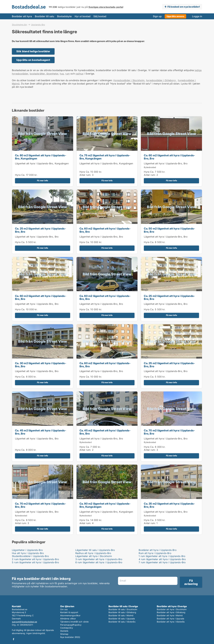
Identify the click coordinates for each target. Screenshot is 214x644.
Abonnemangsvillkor (70, 615)
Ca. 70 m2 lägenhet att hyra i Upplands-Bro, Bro (169, 432)
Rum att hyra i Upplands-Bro (155, 553)
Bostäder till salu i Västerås (122, 622)
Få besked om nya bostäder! (184, 7)
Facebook (14, 639)
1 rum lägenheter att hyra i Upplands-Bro (162, 556)
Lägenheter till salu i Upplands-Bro (95, 550)
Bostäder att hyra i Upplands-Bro (158, 550)
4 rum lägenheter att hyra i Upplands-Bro (162, 559)
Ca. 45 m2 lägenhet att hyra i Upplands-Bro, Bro (41, 432)
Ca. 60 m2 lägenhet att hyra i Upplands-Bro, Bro (169, 157)
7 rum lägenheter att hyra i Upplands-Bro (162, 562)
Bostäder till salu (45, 16)
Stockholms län (19, 24)
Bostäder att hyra (22, 16)
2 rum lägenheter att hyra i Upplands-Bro (35, 559)
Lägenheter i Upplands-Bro (27, 550)
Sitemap (64, 634)
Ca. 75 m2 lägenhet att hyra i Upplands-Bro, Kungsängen (105, 157)
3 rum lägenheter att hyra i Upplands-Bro (99, 559)
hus (62, 74)
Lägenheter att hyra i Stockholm (94, 556)
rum (67, 74)
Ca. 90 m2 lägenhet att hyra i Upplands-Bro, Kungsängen (105, 505)
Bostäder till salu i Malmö (121, 615)
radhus (79, 74)
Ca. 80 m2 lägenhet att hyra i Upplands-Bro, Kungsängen (41, 157)
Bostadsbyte (64, 16)
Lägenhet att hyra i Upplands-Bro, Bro (166, 163)
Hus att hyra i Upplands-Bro (28, 553)
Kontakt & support (69, 612)
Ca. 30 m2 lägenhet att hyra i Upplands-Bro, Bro (41, 365)
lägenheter (52, 74)
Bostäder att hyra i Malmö (170, 615)
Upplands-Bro (38, 25)
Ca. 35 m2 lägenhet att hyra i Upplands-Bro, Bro (169, 505)
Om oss (64, 609)
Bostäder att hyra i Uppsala (170, 619)
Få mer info (43, 181)
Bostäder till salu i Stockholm (123, 609)
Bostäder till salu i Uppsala (122, 619)
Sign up (157, 16)
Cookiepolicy (67, 628)
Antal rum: (85, 175)
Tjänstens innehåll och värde (74, 622)
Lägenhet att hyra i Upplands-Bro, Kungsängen (42, 163)
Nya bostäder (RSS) (70, 637)
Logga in (197, 16)
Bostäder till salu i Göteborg (122, 612)
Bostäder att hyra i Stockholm (172, 609)
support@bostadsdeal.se (24, 622)
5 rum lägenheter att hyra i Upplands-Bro (35, 562)
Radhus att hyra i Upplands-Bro (93, 553)
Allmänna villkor (68, 619)
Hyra (18, 175)
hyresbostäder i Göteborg (161, 80)
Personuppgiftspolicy (71, 625)
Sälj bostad (100, 16)
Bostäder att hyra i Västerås (171, 622)
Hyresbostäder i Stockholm (129, 80)
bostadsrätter (37, 74)
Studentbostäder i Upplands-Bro (30, 556)
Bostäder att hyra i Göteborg (171, 612)
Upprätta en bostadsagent (33, 60)
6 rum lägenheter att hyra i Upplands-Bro (99, 562)
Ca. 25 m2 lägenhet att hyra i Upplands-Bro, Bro (40, 230)
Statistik (64, 631)
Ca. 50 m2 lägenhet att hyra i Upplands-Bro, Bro (169, 230)
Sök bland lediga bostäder (33, 51)
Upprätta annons (175, 16)
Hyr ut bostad (82, 16)
